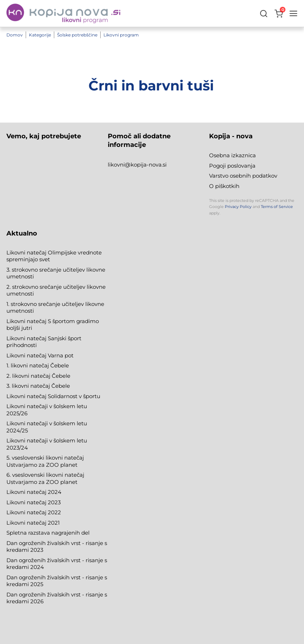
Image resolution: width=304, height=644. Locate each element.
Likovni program (121, 35)
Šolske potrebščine (77, 35)
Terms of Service (277, 207)
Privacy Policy (238, 207)
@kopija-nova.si (146, 165)
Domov (15, 35)
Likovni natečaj (27, 523)
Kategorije (40, 35)
